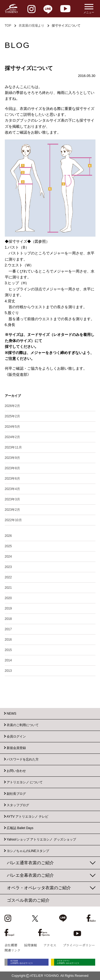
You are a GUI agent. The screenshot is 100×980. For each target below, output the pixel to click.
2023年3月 (12, 499)
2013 (8, 671)
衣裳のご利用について (23, 725)
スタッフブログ (18, 805)
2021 (8, 588)
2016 (8, 640)
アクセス (50, 945)
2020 (8, 598)
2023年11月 (13, 447)
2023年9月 (12, 458)
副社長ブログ (16, 794)
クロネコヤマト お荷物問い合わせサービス (70, 962)
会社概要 (11, 945)
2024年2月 (12, 437)
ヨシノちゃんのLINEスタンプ (28, 851)
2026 (8, 536)
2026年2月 (12, 406)
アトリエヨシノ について (25, 782)
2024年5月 (12, 427)
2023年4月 (12, 489)
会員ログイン (16, 736)
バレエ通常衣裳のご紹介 (30, 863)
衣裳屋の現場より (31, 26)
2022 (8, 577)
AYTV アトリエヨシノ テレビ (27, 817)
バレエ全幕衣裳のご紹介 (30, 875)
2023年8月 (12, 468)
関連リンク (13, 950)
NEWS (11, 714)
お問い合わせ (16, 771)
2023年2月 (12, 510)
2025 (8, 546)
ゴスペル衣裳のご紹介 (28, 900)
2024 (8, 557)
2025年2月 (12, 416)
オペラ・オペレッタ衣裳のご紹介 (39, 888)
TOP (8, 26)
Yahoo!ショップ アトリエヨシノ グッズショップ (41, 839)
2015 (8, 650)
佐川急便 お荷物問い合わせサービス (23, 962)
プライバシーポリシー (79, 945)
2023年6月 (12, 479)
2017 (8, 629)
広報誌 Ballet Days (20, 828)
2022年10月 (13, 520)
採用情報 (30, 945)
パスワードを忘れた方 (23, 759)
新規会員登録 (16, 748)
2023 (8, 567)
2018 (8, 619)
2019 (8, 608)
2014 (8, 660)
